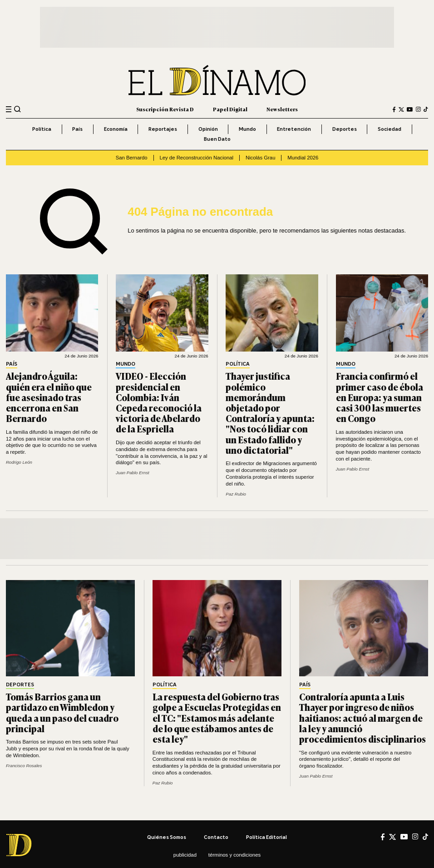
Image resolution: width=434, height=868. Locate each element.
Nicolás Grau (261, 158)
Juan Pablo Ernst (133, 473)
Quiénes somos (167, 837)
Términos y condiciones (234, 855)
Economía (116, 129)
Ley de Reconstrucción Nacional (196, 158)
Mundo (247, 129)
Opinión (208, 129)
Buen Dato (217, 139)
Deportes (345, 129)
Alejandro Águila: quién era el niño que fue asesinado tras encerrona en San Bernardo (49, 397)
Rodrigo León (19, 462)
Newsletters (282, 109)
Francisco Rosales (24, 766)
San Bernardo (132, 158)
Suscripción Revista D (165, 109)
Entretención (294, 129)
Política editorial (266, 837)
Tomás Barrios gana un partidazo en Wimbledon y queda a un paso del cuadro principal (62, 712)
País (77, 129)
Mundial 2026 (303, 158)
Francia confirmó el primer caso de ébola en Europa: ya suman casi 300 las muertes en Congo (380, 397)
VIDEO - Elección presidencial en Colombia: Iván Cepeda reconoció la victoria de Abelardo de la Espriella (159, 402)
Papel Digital (230, 109)
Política (42, 129)
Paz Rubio (236, 494)
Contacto (216, 837)
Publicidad (185, 855)
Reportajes (163, 129)
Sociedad (390, 129)
